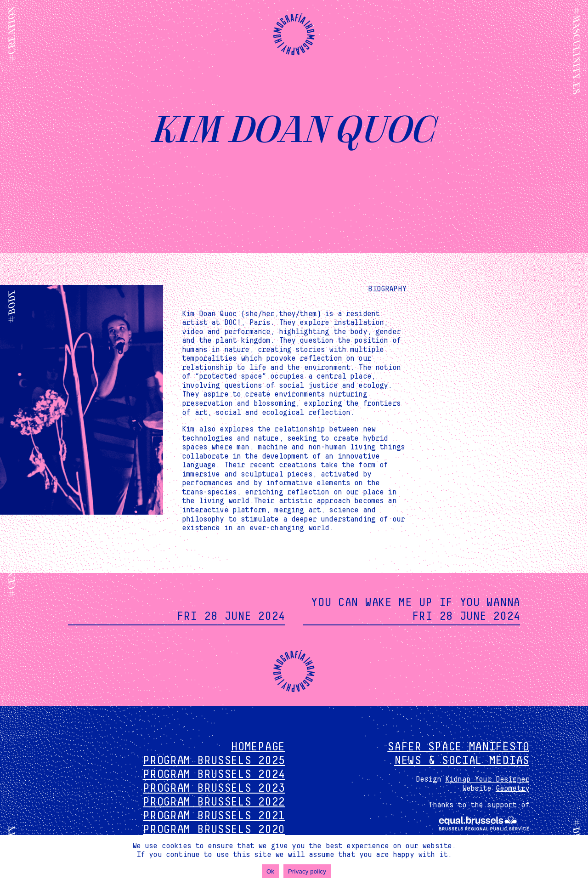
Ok (270, 871)
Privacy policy (307, 871)
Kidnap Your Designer (487, 779)
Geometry (512, 789)
